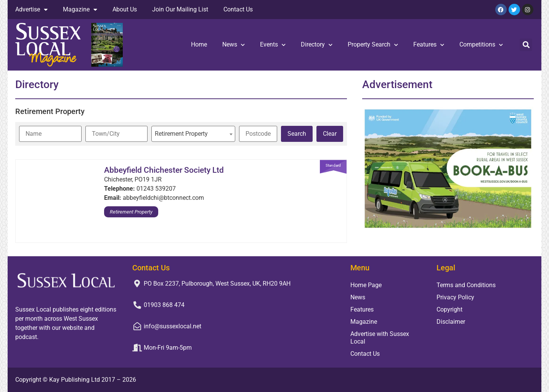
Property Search (373, 45)
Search (297, 134)
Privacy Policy (455, 297)
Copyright (449, 309)
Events (273, 45)
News (234, 45)
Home (199, 44)
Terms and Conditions (466, 285)
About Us (125, 9)
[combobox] (193, 134)
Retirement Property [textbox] (181, 134)
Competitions (481, 45)
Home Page (366, 285)
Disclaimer (451, 322)
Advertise (31, 10)
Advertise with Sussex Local (380, 338)
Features (429, 45)
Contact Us (238, 9)
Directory (317, 45)
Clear (330, 134)
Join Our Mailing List (180, 9)
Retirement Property (131, 212)
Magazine (80, 10)
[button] (526, 45)
